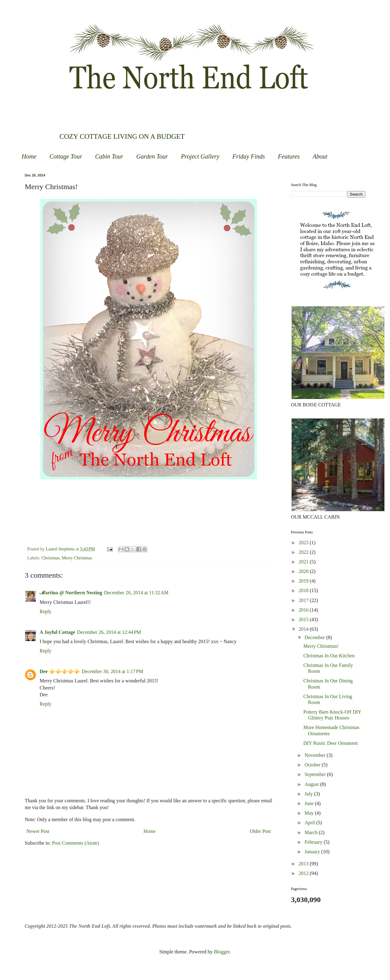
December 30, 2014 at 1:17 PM (113, 671)
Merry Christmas (77, 558)
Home (29, 156)
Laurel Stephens (61, 549)
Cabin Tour (109, 156)
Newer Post (38, 831)
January (313, 852)
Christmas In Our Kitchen (329, 656)
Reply (45, 611)
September (316, 774)
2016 (304, 610)
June (310, 803)
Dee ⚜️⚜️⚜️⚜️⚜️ (60, 671)
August (312, 784)
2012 (304, 873)
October (313, 765)
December (315, 637)
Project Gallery (200, 156)
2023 (304, 543)
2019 (304, 581)
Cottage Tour (66, 156)
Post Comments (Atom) (76, 843)
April (310, 823)
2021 (304, 562)
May (310, 813)
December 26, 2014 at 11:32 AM (136, 593)
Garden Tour (152, 156)
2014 (304, 629)
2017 (304, 600)
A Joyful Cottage (57, 632)
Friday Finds (249, 156)
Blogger (222, 952)
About (320, 156)
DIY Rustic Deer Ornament (331, 743)
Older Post (260, 831)
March (312, 832)
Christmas (50, 558)
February (314, 842)
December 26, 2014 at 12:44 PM (109, 632)
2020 (304, 571)
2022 (304, 552)
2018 (304, 590)
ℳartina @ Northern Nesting (71, 593)
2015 (304, 619)
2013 (304, 864)
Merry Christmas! (321, 646)
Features (289, 156)
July (309, 794)
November (316, 755)
